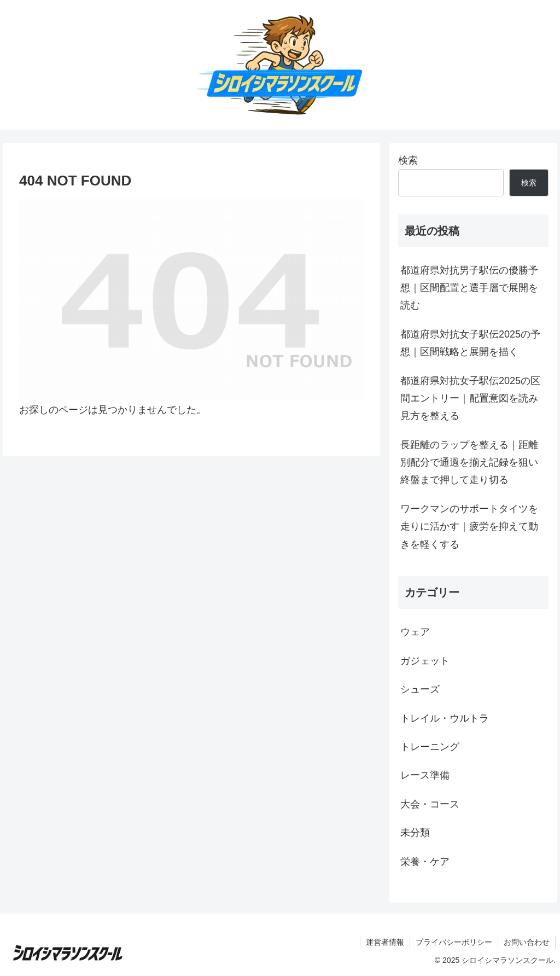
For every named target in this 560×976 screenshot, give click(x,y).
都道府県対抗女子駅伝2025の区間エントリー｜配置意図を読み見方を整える (470, 399)
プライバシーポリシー (454, 942)
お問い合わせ (527, 942)
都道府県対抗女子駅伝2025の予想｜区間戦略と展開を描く (470, 343)
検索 (408, 160)
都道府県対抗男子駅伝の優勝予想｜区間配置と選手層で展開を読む (469, 288)
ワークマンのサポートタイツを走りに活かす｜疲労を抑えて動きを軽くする (469, 527)
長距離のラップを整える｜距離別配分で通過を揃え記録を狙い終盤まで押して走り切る (469, 463)
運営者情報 (385, 942)
